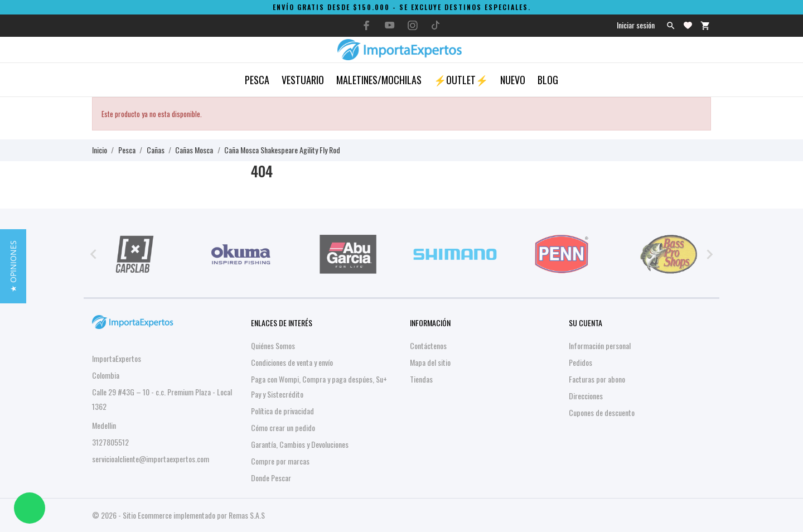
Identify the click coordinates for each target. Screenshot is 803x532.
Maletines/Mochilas (379, 80)
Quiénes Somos (273, 345)
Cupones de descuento (602, 412)
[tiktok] (436, 25)
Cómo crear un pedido (283, 427)
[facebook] (367, 25)
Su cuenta (586, 323)
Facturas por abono (597, 379)
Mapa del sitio (430, 362)
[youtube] (390, 25)
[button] (13, 266)
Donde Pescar (271, 478)
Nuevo (513, 80)
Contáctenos (428, 345)
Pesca (257, 80)
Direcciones (586, 396)
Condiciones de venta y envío (292, 362)
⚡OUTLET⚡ (461, 80)
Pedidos (581, 362)
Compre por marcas (280, 461)
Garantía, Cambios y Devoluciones (300, 444)
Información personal (600, 345)
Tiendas (421, 379)
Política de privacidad (282, 411)
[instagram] (413, 25)
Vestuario (303, 80)
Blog (548, 80)
